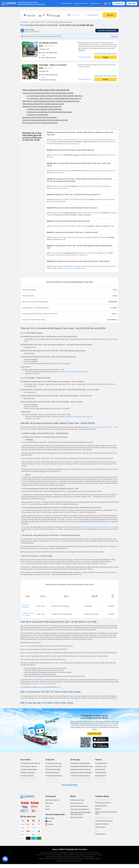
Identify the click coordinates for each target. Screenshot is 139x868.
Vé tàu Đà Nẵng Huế (52, 779)
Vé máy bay (75, 760)
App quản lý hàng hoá (102, 824)
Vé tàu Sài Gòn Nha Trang (53, 763)
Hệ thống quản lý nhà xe (103, 800)
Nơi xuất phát (30, 14)
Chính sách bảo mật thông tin (79, 806)
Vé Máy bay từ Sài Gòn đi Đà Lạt (80, 776)
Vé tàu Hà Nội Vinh (51, 782)
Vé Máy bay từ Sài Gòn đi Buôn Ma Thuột (81, 783)
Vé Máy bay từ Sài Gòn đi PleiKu (80, 779)
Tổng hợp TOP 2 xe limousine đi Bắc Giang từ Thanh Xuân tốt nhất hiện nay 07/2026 (48, 93)
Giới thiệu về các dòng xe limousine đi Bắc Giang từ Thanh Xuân (42, 107)
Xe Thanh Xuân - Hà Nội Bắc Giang (74, 268)
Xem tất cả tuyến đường (69, 785)
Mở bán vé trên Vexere (81, 3)
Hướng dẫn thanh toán (77, 800)
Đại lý (97, 831)
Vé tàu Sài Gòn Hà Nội (52, 773)
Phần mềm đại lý (100, 827)
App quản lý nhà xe (101, 806)
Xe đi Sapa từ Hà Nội (27, 776)
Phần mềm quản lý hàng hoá (104, 821)
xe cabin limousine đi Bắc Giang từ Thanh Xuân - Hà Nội (98, 527)
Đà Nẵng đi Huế (100, 779)
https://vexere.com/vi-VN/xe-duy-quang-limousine (73, 372)
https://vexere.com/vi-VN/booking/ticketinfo (43, 684)
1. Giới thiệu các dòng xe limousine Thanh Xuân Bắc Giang (44, 109)
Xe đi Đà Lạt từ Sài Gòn (28, 773)
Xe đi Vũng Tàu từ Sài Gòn (29, 766)
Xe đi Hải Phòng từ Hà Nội (28, 779)
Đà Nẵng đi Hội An (101, 776)
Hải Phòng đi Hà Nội (101, 782)
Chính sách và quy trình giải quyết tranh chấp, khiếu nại (81, 813)
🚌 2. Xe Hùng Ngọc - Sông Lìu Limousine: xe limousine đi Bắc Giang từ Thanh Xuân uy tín (54, 98)
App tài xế (98, 809)
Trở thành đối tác (96, 4)
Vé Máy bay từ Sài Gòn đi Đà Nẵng (81, 773)
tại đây (58, 687)
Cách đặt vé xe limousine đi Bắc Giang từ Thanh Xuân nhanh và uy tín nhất (45, 120)
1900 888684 (36, 374)
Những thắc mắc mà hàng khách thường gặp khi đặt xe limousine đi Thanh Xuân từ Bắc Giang (51, 101)
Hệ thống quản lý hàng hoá (104, 818)
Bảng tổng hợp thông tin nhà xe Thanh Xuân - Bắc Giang (40, 117)
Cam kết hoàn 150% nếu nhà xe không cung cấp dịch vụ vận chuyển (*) (30, 3)
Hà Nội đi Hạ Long (101, 766)
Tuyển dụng (49, 803)
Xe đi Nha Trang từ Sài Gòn (29, 770)
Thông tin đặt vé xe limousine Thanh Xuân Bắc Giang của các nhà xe (43, 104)
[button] (82, 134)
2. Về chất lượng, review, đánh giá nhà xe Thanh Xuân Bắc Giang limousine (49, 112)
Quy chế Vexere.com (77, 803)
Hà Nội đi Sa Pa (100, 770)
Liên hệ (48, 809)
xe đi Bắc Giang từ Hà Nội (37, 22)
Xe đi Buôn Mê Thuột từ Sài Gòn (30, 763)
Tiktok (50, 821)
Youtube (51, 824)
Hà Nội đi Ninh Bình (101, 763)
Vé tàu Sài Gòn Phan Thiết (53, 766)
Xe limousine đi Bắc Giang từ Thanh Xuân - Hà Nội (102, 427)
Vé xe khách (24, 22)
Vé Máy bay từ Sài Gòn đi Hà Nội (80, 770)
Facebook (51, 818)
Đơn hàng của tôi (67, 3)
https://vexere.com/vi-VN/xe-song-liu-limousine (79, 417)
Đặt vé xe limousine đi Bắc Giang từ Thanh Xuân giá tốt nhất (46, 90)
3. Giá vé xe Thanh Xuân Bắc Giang (37, 115)
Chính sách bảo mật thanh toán (80, 809)
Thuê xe (98, 760)
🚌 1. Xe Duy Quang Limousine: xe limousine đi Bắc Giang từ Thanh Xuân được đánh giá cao (54, 96)
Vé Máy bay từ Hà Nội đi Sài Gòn (80, 763)
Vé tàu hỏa (50, 760)
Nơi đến (52, 14)
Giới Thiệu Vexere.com (52, 800)
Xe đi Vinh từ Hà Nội (27, 782)
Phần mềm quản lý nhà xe (103, 803)
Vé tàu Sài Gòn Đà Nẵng (53, 770)
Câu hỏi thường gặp (76, 817)
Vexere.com (27, 429)
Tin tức (47, 806)
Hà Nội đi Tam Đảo (101, 773)
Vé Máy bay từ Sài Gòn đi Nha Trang (81, 766)
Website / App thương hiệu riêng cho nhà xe (106, 813)
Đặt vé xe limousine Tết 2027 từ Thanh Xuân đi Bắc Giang (40, 123)
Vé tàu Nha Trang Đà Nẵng (54, 776)
